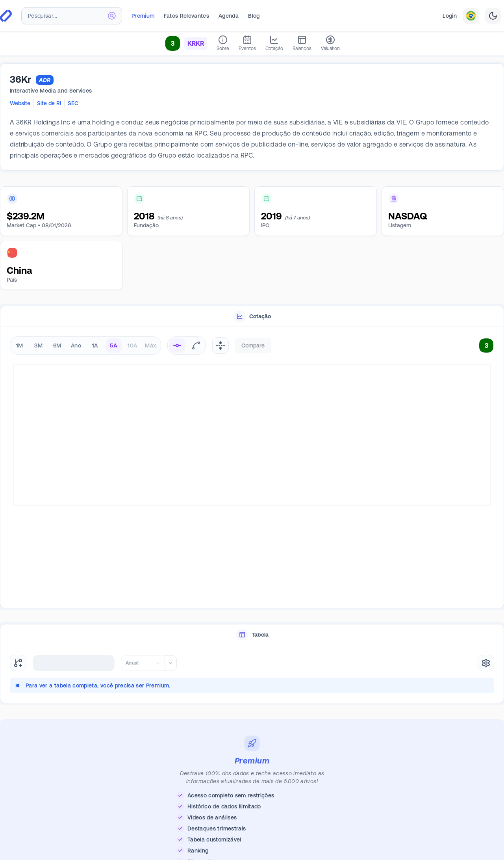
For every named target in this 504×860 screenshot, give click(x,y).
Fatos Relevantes (186, 16)
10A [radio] (132, 345)
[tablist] (252, 317)
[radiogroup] (85, 345)
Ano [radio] (76, 345)
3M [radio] (38, 345)
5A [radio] (114, 345)
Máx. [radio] (151, 345)
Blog (254, 16)
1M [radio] (20, 345)
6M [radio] (57, 345)
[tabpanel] (252, 468)
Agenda (229, 16)
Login (450, 16)
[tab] (252, 317)
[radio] (177, 345)
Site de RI (49, 103)
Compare (253, 345)
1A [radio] (95, 345)
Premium (143, 16)
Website (20, 103)
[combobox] (72, 16)
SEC (73, 103)
